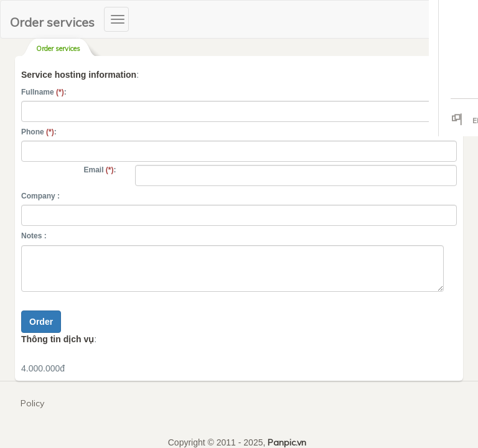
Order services (52, 22)
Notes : (34, 236)
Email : (100, 170)
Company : (40, 196)
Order (41, 322)
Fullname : (44, 92)
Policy (32, 403)
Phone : (39, 132)
